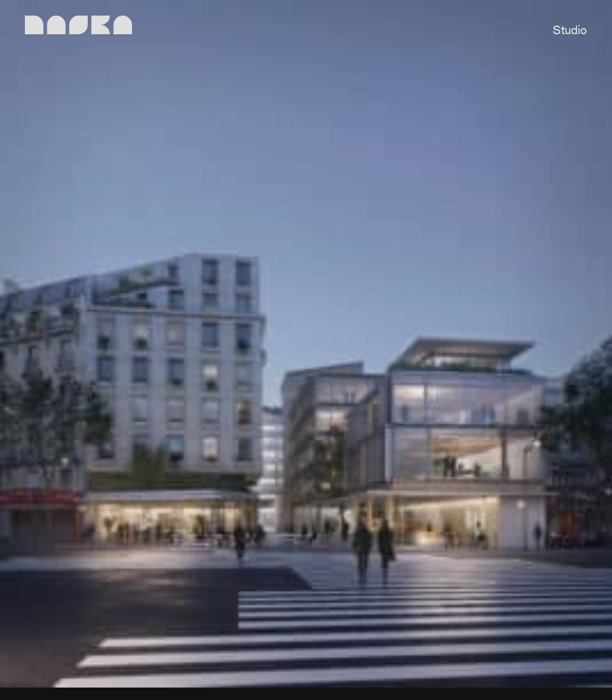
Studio (570, 31)
